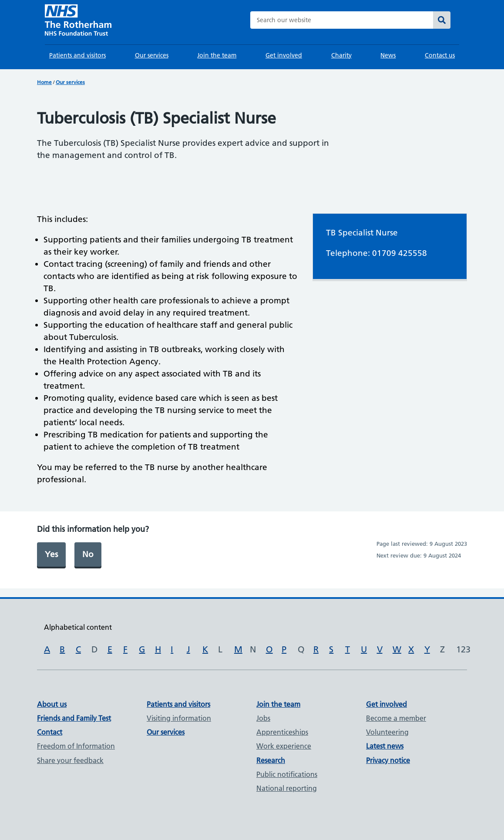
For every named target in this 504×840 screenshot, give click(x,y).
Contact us (440, 55)
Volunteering (387, 732)
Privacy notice (388, 760)
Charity (341, 55)
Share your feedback (70, 760)
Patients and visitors (77, 55)
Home (44, 82)
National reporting (287, 788)
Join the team (217, 55)
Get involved (284, 55)
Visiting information (179, 718)
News (388, 55)
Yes (51, 554)
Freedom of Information (76, 746)
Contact (50, 732)
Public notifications (287, 774)
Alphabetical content (78, 627)
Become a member (396, 718)
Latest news (385, 746)
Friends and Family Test (74, 718)
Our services (152, 55)
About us (52, 704)
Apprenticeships (282, 732)
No (88, 554)
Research (271, 760)
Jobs (263, 718)
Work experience (284, 746)
